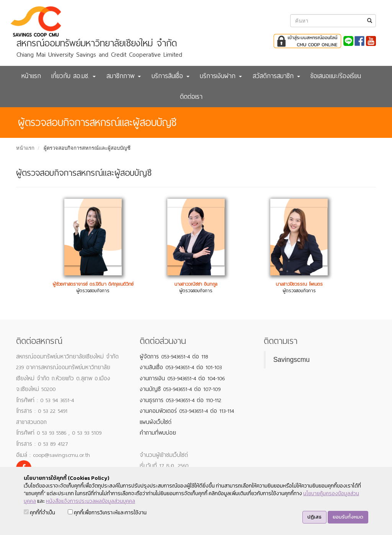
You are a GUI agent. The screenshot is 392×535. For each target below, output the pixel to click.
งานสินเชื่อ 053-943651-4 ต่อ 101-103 (181, 367)
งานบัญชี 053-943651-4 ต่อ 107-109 (180, 389)
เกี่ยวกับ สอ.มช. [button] (73, 76)
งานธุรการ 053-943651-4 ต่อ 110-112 (180, 400)
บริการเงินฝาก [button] (221, 76)
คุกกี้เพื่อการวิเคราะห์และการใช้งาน (107, 513)
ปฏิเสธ (314, 517)
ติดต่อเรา (191, 97)
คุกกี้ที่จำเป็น (39, 513)
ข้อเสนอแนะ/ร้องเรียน (336, 76)
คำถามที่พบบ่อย (158, 433)
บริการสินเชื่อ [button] (171, 76)
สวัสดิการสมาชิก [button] (276, 76)
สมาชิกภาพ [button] (124, 76)
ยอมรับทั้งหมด (348, 517)
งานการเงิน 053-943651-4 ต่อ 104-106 (182, 378)
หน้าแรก (31, 76)
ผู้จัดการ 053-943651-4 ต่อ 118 (174, 357)
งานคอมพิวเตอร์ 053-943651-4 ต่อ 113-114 (187, 411)
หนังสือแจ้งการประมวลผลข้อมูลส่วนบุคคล (91, 501)
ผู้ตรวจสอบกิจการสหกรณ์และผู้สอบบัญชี (87, 148)
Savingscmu (292, 360)
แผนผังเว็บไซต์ (156, 422)
